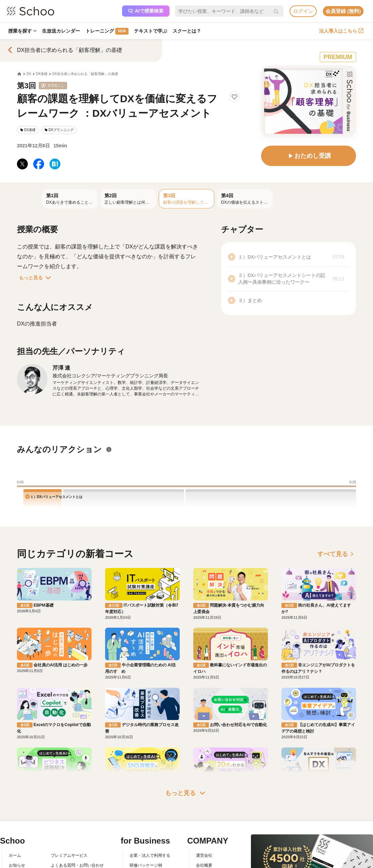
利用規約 (59, 843)
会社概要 (204, 833)
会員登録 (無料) (343, 11)
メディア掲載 (208, 863)
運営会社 (204, 824)
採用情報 (204, 843)
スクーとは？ (187, 31)
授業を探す (22, 31)
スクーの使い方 (23, 853)
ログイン (303, 11)
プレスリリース (210, 853)
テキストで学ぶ (151, 31)
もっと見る (36, 278)
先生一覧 (17, 863)
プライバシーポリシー (71, 863)
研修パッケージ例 (146, 833)
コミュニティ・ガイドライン (77, 853)
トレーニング (107, 31)
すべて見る (337, 554)
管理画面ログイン (146, 853)
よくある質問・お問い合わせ (77, 833)
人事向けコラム (144, 843)
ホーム (15, 824)
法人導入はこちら (341, 31)
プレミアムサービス (69, 824)
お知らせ (17, 833)
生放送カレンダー (61, 31)
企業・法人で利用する (150, 824)
